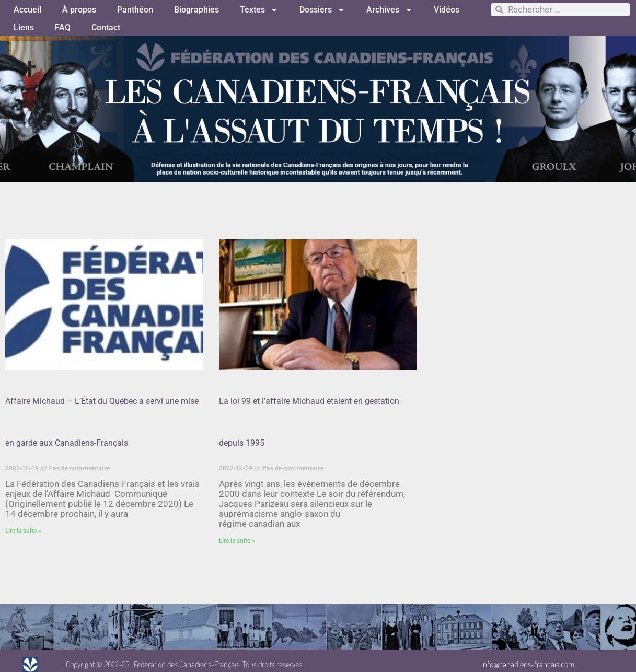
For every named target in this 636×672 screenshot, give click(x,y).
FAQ (63, 27)
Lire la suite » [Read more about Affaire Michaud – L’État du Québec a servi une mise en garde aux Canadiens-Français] (23, 531)
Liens (24, 27)
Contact (106, 27)
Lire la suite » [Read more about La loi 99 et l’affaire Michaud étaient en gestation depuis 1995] (237, 541)
